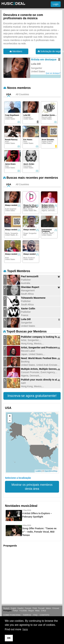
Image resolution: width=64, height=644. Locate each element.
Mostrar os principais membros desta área (32, 487)
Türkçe (15, 611)
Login (56, 4)
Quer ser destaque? (53, 73)
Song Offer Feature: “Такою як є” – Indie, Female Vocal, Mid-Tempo (39, 532)
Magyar (31, 611)
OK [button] (9, 638)
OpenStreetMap (51, 471)
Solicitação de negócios (49, 51)
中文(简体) (23, 611)
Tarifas (27, 615)
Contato (45, 615)
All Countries (22, 94)
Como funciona (12, 615)
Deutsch (6, 608)
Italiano (48, 608)
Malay (37, 611)
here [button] (25, 629)
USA (9, 94)
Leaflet (38, 471)
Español (20, 608)
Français (28, 608)
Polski (35, 608)
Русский (41, 608)
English (13, 608)
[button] (32, 396)
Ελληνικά (56, 608)
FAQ (35, 615)
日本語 (43, 611)
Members (16, 51)
